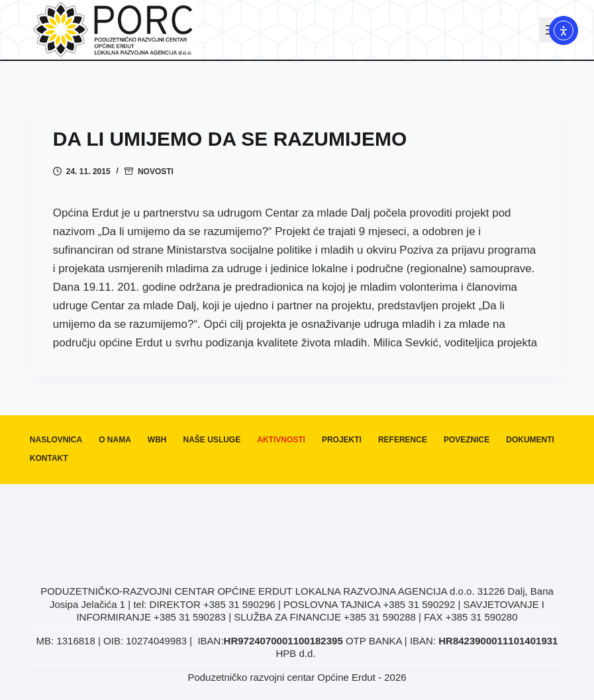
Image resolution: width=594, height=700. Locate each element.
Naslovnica (56, 440)
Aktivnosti (281, 440)
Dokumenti (530, 440)
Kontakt (49, 458)
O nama (115, 440)
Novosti (156, 172)
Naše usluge (212, 440)
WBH (157, 440)
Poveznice (467, 440)
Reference (403, 440)
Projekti (342, 440)
